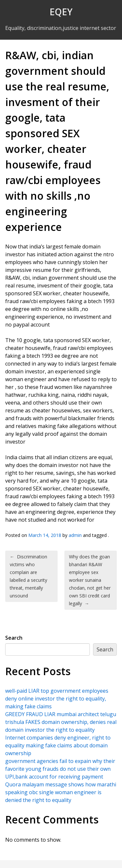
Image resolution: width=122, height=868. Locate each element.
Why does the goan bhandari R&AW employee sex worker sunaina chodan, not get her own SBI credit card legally (90, 580)
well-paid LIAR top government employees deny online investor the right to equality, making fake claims (57, 699)
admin (75, 535)
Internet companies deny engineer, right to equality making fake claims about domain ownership (58, 745)
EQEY (61, 12)
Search (14, 638)
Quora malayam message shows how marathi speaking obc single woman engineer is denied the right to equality (61, 792)
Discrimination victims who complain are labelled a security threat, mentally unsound (28, 576)
